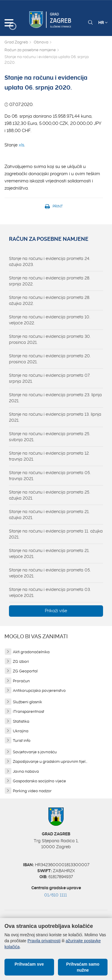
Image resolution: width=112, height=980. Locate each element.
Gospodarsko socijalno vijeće (39, 781)
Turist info (22, 741)
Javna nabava (26, 771)
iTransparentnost (29, 711)
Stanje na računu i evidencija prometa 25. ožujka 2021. (50, 495)
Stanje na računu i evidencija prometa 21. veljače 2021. (49, 553)
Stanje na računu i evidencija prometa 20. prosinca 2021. (50, 359)
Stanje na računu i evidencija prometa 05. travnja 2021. (50, 476)
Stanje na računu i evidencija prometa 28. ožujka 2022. (50, 300)
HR (103, 22)
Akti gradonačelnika (31, 652)
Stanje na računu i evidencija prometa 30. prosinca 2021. (50, 339)
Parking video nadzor (32, 791)
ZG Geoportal (25, 671)
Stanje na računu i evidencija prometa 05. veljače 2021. (50, 573)
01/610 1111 (56, 895)
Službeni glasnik (27, 702)
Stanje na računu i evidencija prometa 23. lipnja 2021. (55, 398)
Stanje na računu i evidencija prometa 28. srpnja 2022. (50, 281)
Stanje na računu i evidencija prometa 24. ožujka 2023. (50, 261)
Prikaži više (56, 611)
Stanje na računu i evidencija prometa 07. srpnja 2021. (50, 378)
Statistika (21, 721)
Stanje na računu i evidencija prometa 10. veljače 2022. (50, 320)
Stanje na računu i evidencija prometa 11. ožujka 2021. (56, 534)
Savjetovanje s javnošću (35, 752)
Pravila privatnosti (44, 941)
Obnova (41, 42)
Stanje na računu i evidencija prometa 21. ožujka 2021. (49, 515)
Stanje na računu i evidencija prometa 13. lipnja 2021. (55, 417)
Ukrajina (21, 731)
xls (22, 145)
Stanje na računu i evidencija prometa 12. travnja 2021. (49, 456)
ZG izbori (21, 661)
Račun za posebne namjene (30, 50)
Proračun (21, 681)
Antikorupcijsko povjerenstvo (39, 691)
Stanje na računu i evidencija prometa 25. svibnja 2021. (50, 437)
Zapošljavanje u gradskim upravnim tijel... (50, 762)
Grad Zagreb (16, 42)
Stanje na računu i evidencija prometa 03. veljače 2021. (50, 592)
